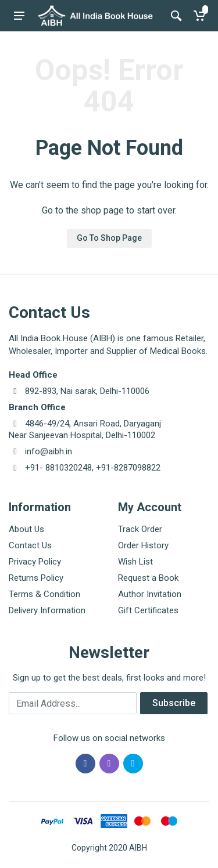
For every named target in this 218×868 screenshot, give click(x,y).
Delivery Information (47, 610)
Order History (143, 545)
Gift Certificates (148, 610)
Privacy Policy (35, 562)
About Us (26, 529)
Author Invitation (150, 594)
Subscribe (174, 703)
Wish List (135, 562)
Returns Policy (36, 578)
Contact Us (30, 545)
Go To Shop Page (109, 238)
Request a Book (148, 578)
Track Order (140, 529)
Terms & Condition (44, 594)
